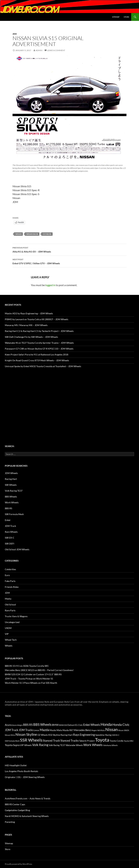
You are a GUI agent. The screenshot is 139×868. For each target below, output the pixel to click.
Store (126, 17)
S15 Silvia (47, 234)
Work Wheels (12, 502)
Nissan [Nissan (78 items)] (111, 729)
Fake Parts (10, 581)
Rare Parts (10, 610)
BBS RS (8, 508)
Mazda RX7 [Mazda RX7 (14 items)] (68, 730)
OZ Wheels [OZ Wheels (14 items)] (43, 735)
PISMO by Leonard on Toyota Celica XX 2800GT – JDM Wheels (37, 319)
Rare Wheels (11, 532)
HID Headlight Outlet (16, 765)
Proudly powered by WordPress (18, 864)
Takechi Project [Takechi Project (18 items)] (87, 741)
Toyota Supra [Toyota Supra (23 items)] (12, 745)
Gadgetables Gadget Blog (17, 810)
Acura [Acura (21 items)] (8, 725)
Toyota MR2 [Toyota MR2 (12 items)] (129, 741)
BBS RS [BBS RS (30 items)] (28, 725)
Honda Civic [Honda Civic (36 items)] (121, 724)
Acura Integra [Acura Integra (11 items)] (17, 725)
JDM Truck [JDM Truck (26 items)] (12, 730)
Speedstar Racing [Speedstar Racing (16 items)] (103, 735)
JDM (15, 34)
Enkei (8, 520)
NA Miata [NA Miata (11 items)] (101, 730)
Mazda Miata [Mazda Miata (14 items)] (56, 730)
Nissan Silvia (32, 234)
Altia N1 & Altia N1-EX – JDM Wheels (69, 249)
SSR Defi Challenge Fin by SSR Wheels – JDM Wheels (31, 337)
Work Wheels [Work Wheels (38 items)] (93, 745)
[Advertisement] (69, 400)
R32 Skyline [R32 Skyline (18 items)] (54, 735)
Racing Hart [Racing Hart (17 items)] (67, 735)
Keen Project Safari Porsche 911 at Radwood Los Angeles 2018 (37, 354)
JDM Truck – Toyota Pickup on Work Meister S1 (29, 679)
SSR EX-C (10, 538)
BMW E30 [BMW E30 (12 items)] (63, 725)
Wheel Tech (11, 640)
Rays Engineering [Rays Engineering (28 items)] (84, 735)
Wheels (9, 646)
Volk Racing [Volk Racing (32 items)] (40, 745)
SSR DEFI (10, 544)
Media (8, 599)
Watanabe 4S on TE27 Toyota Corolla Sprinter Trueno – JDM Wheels (39, 343)
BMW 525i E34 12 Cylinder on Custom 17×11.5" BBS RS (33, 674)
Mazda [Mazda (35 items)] (44, 730)
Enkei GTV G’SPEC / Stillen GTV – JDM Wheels (69, 261)
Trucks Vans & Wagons (16, 616)
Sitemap (116, 17)
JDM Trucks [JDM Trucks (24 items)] (26, 730)
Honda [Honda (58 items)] (106, 724)
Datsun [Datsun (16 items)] (71, 725)
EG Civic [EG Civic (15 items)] (79, 725)
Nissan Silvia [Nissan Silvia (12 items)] (10, 735)
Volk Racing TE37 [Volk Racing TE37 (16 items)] (57, 745)
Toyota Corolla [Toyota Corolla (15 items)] (117, 741)
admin (39, 50)
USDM (8, 628)
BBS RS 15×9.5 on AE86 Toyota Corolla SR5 (27, 666)
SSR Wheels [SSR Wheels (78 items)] (31, 740)
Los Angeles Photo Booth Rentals (21, 771)
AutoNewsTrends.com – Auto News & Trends (28, 798)
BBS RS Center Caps (15, 804)
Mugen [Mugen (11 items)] (94, 730)
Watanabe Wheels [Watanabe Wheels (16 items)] (74, 745)
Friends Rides (12, 587)
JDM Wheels (11, 473)
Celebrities (10, 569)
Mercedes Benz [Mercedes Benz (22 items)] (82, 730)
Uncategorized (12, 622)
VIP (7, 634)
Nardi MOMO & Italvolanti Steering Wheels (27, 816)
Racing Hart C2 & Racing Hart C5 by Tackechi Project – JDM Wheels (39, 331)
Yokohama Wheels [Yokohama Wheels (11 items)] (110, 745)
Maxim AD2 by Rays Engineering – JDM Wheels (29, 313)
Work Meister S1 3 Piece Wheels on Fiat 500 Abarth (31, 683)
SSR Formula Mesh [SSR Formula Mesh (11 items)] (12, 741)
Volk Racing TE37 (14, 491)
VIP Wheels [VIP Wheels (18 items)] (26, 745)
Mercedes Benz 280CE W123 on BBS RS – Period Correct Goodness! (39, 670)
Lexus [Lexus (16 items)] (36, 730)
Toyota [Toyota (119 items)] (102, 740)
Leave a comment (56, 50)
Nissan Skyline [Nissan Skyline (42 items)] (26, 734)
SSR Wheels (11, 485)
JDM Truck (10, 526)
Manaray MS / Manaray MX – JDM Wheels (26, 325)
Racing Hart (11, 479)
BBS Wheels (11, 497)
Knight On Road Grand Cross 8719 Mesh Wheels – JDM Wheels (37, 360)
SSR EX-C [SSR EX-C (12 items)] (116, 735)
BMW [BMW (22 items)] (55, 725)
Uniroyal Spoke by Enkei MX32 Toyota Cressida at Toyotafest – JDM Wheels (43, 366)
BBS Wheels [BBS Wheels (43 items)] (42, 724)
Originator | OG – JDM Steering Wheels (25, 777)
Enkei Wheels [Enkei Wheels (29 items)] (92, 725)
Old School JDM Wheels (17, 549)
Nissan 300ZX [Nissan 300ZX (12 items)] (124, 730)
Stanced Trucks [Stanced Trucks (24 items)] (69, 741)
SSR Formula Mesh (14, 514)
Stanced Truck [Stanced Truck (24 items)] (51, 741)
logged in (50, 285)
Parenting (10, 822)
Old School (10, 605)
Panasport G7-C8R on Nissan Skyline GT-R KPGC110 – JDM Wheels (39, 349)
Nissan (18, 234)
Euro (7, 575)
